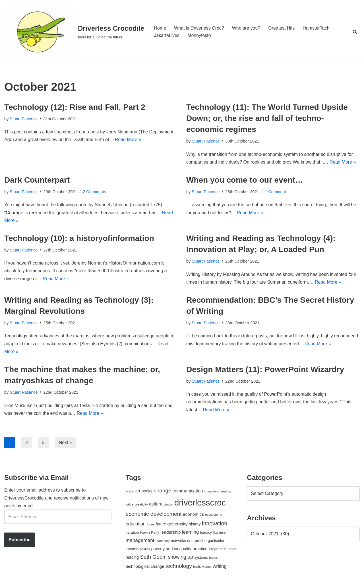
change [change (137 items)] (162, 491)
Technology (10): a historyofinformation (79, 238)
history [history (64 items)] (195, 525)
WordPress (55, 581)
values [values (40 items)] (207, 567)
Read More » (128, 140)
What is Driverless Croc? (199, 28)
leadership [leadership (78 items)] (170, 533)
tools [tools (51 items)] (197, 567)
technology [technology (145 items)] (179, 567)
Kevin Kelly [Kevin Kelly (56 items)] (150, 533)
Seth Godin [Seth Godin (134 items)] (154, 557)
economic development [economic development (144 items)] (154, 514)
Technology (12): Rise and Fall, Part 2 (75, 107)
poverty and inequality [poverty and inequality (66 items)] (171, 549)
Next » (65, 443)
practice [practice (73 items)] (200, 549)
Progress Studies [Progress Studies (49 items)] (222, 550)
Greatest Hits (282, 28)
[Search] (355, 32)
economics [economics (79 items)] (193, 515)
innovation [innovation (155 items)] (215, 524)
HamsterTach (316, 28)
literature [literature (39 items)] (220, 533)
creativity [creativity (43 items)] (141, 505)
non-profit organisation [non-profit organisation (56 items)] (206, 541)
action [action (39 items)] (130, 492)
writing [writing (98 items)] (220, 567)
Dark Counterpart (37, 180)
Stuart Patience (24, 119)
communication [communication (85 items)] (188, 491)
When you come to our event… (245, 180)
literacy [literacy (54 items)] (206, 533)
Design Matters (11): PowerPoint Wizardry (265, 370)
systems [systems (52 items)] (201, 558)
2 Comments (95, 192)
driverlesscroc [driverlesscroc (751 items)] (200, 503)
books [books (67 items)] (147, 492)
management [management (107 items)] (140, 541)
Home (160, 28)
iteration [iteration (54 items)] (132, 533)
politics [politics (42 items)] (145, 549)
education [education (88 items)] (136, 524)
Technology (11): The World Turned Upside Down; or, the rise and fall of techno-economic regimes (267, 118)
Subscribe (19, 540)
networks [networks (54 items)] (178, 541)
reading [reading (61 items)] (132, 558)
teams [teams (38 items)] (213, 558)
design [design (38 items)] (168, 505)
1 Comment (276, 192)
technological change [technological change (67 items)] (145, 567)
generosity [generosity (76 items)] (178, 524)
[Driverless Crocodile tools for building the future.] (74, 32)
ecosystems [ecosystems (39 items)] (213, 515)
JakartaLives (167, 35)
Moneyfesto (199, 35)
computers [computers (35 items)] (211, 492)
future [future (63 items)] (161, 525)
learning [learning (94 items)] (190, 533)
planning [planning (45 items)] (132, 550)
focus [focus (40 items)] (151, 525)
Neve (10, 581)
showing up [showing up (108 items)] (181, 558)
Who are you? (246, 28)
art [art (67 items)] (138, 492)
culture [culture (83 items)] (156, 504)
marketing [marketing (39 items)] (163, 541)
